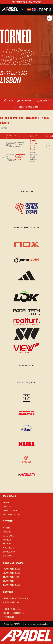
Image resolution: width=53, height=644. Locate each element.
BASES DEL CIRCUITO (12, 514)
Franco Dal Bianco (20, 159)
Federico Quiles (18, 145)
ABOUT (6, 502)
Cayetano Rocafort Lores (35, 147)
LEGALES (7, 506)
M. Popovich (20, 143)
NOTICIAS (7, 544)
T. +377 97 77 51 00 (11, 602)
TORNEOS (7, 540)
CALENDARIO (9, 536)
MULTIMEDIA (8, 548)
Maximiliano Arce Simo (20, 155)
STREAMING (8, 556)
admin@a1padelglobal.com (16, 598)
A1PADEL (7, 528)
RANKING (7, 532)
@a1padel (9, 581)
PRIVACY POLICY (10, 510)
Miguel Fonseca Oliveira (34, 142)
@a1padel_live (11, 577)
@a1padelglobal (12, 569)
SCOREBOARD (9, 552)
